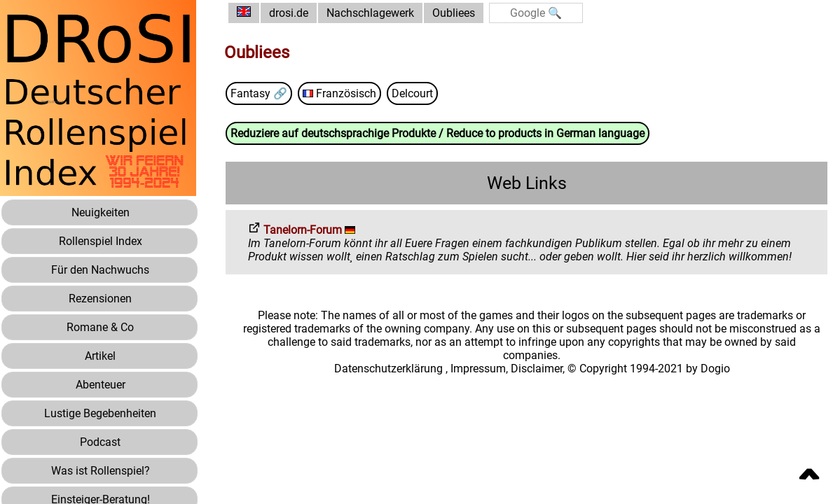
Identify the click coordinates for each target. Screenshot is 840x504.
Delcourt (412, 93)
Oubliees (454, 13)
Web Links (527, 183)
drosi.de (289, 13)
